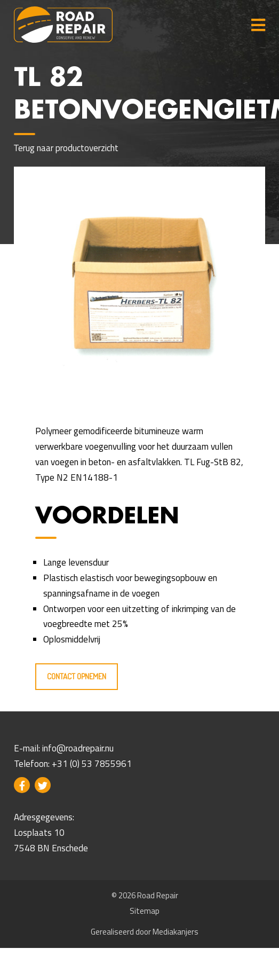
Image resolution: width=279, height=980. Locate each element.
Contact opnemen (77, 676)
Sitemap (145, 911)
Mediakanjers (176, 932)
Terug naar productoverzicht (66, 148)
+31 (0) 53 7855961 (92, 764)
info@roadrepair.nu (78, 748)
